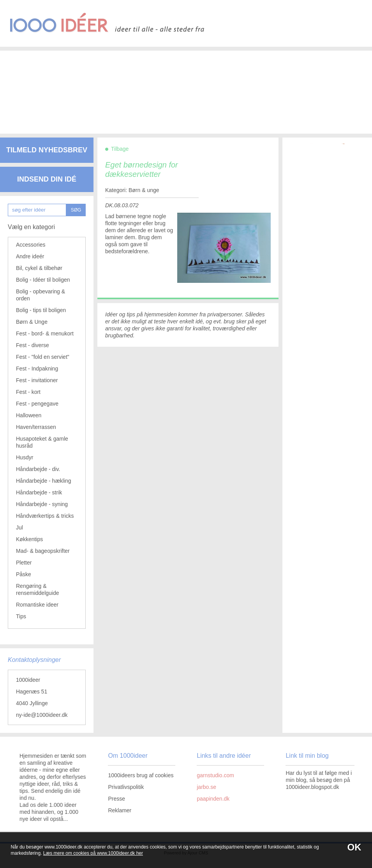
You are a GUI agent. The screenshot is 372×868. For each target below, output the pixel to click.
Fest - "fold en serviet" (43, 357)
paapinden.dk (213, 799)
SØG (76, 210)
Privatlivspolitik (126, 787)
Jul (19, 528)
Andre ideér (30, 256)
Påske (24, 574)
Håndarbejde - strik (39, 492)
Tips (21, 616)
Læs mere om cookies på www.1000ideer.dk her (93, 853)
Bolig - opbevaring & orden (41, 295)
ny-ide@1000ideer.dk (42, 715)
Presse (116, 799)
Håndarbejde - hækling (44, 481)
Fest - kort (28, 392)
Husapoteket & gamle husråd (42, 442)
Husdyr (25, 457)
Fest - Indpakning (37, 369)
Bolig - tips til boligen (41, 310)
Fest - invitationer (37, 380)
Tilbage (120, 149)
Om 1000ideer (128, 756)
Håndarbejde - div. (38, 469)
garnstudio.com (215, 775)
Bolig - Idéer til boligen (43, 280)
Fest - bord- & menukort (45, 333)
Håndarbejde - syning (42, 504)
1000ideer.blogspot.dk (312, 787)
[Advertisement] (181, 86)
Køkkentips (29, 539)
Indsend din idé (47, 179)
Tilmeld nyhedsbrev (47, 150)
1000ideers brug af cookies (141, 775)
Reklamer (120, 810)
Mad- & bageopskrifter (43, 551)
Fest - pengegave (37, 404)
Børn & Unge (32, 322)
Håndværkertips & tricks (45, 516)
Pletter (24, 563)
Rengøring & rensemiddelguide (38, 589)
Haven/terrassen (36, 427)
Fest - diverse (33, 345)
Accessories (31, 245)
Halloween (29, 415)
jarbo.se (206, 787)
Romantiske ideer (37, 605)
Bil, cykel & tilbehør (39, 268)
